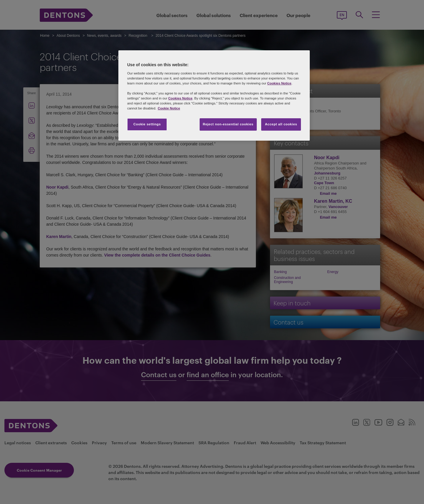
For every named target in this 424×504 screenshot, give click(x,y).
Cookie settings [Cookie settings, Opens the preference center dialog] (147, 124)
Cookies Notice (279, 83)
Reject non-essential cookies (228, 124)
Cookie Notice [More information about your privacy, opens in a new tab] (169, 108)
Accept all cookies (281, 124)
